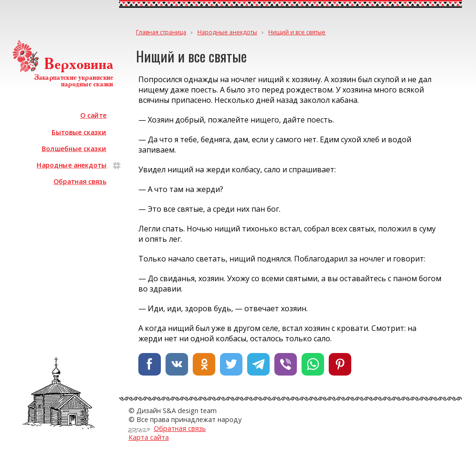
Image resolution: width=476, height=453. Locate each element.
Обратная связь (80, 181)
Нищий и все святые (297, 32)
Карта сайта (149, 437)
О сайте (93, 115)
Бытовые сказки (79, 132)
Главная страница (161, 32)
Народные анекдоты (72, 165)
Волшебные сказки (74, 149)
